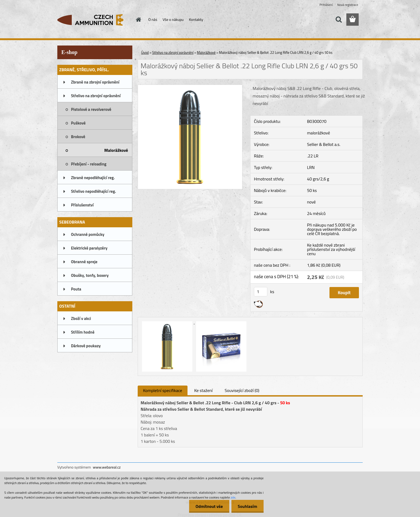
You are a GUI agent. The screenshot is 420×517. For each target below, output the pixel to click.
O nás (153, 19)
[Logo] (94, 20)
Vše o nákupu (173, 19)
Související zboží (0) (242, 390)
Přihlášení (326, 5)
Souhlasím (247, 506)
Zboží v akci (81, 318)
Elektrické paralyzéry (89, 248)
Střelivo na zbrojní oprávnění (96, 96)
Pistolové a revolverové (91, 109)
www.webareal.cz (107, 467)
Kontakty (196, 19)
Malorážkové (116, 150)
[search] (339, 20)
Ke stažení (203, 390)
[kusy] (261, 292)
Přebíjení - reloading (89, 164)
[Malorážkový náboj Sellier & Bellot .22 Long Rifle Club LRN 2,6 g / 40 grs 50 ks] (190, 87)
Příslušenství (82, 205)
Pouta (76, 289)
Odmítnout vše (208, 506)
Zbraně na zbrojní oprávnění (95, 82)
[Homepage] (138, 20)
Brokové (78, 137)
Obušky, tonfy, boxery (90, 275)
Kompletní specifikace (163, 390)
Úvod (145, 52)
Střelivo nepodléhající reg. (93, 191)
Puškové (78, 123)
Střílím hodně (83, 332)
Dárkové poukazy (86, 346)
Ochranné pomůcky (88, 234)
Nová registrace (348, 5)
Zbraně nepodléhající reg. (93, 178)
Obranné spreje (84, 262)
